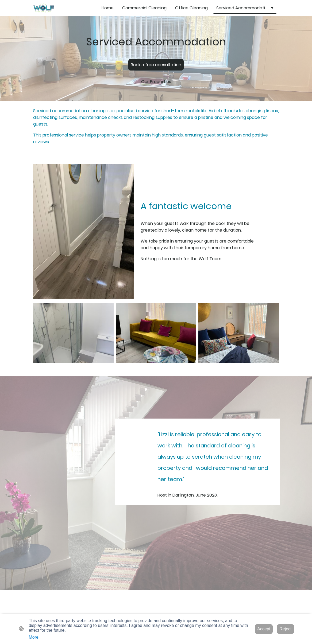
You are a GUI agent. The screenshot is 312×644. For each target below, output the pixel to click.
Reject (285, 629)
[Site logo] (44, 8)
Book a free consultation (156, 65)
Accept (264, 629)
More (34, 637)
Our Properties (156, 82)
